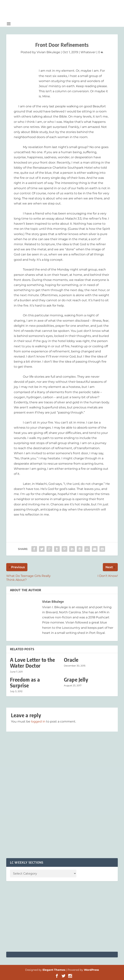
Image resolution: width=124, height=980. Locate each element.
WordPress (91, 970)
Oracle (71, 660)
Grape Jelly (76, 680)
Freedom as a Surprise (25, 683)
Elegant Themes (54, 970)
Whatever (88, 52)
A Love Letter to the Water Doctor (33, 663)
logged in (38, 721)
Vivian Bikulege (48, 52)
